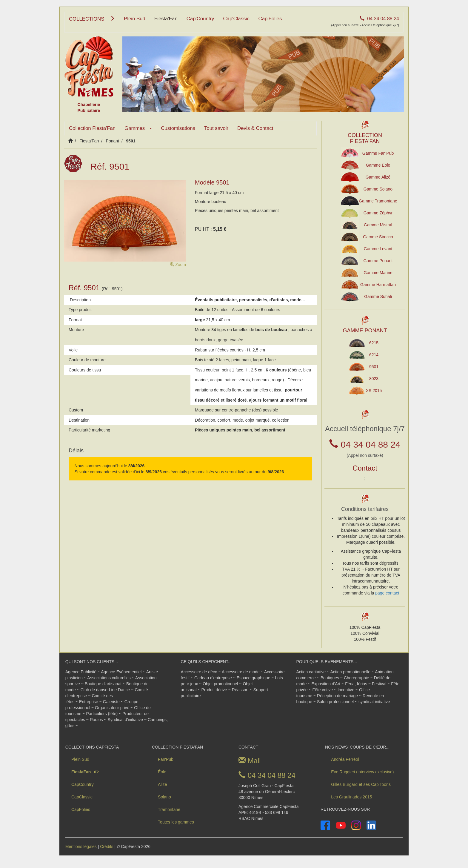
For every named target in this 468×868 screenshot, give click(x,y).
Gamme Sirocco (378, 237)
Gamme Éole (378, 165)
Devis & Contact (255, 128)
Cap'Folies (270, 19)
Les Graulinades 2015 (351, 797)
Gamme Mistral (378, 225)
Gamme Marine (378, 273)
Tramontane (169, 809)
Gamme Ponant (378, 261)
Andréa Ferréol (345, 759)
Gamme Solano (378, 189)
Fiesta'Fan (166, 19)
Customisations (178, 128)
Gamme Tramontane (378, 201)
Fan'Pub (166, 759)
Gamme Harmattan (378, 285)
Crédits (107, 847)
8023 (374, 379)
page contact (387, 593)
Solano (164, 797)
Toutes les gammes (176, 822)
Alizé (162, 784)
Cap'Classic (236, 19)
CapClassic (82, 797)
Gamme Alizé (378, 177)
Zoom (178, 265)
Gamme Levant (378, 249)
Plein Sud (135, 19)
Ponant (113, 141)
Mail (250, 761)
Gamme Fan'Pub (378, 153)
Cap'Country (200, 19)
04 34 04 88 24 (365, 21)
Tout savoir (216, 128)
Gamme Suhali (378, 296)
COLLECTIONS (92, 19)
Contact (365, 468)
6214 (374, 355)
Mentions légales (81, 847)
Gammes (138, 128)
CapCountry (83, 784)
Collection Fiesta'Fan (92, 128)
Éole (162, 772)
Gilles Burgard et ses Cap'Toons (361, 784)
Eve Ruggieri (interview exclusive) (362, 772)
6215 (374, 343)
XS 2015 (374, 391)
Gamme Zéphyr (378, 213)
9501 (374, 367)
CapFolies (81, 809)
